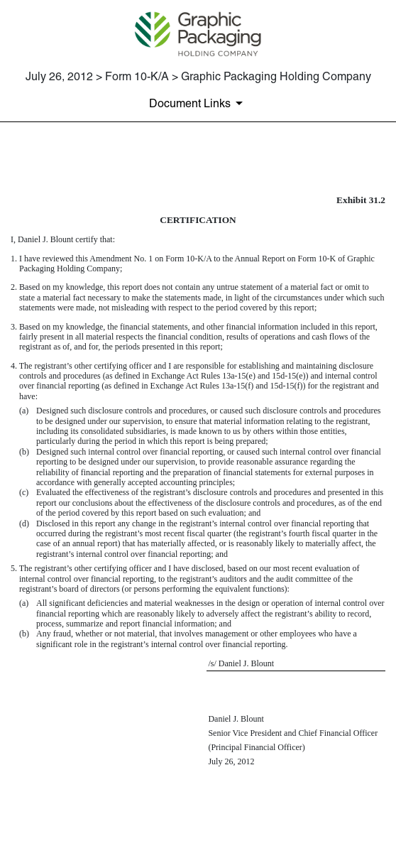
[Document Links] (198, 103)
